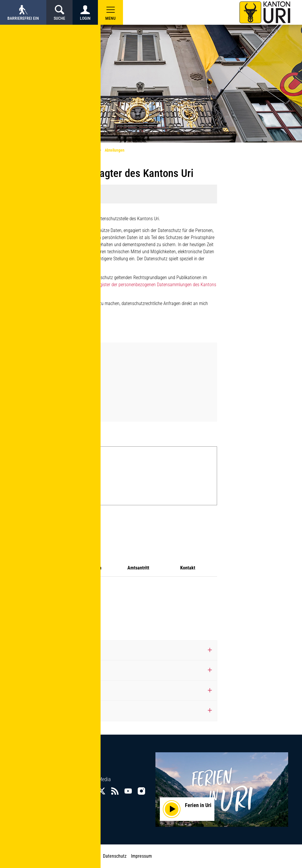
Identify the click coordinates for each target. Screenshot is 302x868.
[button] (110, 12)
